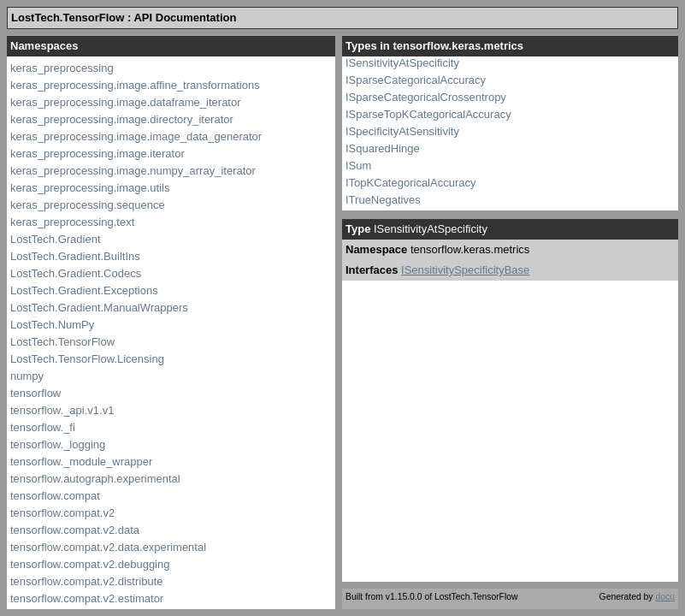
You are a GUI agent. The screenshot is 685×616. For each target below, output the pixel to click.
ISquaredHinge (383, 148)
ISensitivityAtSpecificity (402, 63)
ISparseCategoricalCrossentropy (426, 97)
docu (665, 597)
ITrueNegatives (383, 200)
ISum (358, 166)
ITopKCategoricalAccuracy (410, 183)
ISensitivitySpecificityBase (465, 270)
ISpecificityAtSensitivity (402, 131)
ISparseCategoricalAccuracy (416, 80)
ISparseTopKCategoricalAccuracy (428, 114)
